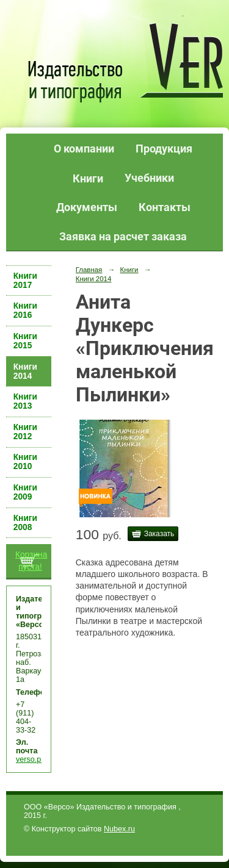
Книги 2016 (25, 310)
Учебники (149, 178)
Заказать (159, 534)
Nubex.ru (119, 829)
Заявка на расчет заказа (123, 236)
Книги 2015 (25, 341)
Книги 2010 (25, 462)
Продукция (164, 149)
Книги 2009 (25, 492)
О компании (84, 149)
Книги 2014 (25, 371)
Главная (89, 270)
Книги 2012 (25, 432)
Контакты (165, 207)
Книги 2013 (25, 401)
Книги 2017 (25, 281)
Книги (88, 178)
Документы (87, 207)
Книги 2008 (25, 523)
